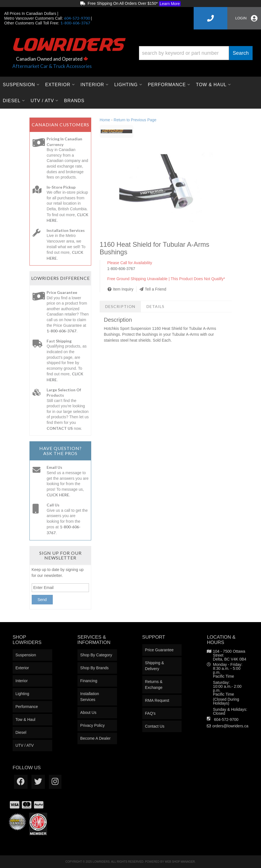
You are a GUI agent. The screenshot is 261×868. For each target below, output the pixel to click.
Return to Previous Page (135, 120)
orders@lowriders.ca (230, 726)
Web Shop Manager (180, 862)
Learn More (170, 4)
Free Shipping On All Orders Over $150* (130, 4)
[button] (196, 53)
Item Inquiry (123, 289)
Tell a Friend (155, 289)
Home (105, 120)
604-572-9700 (226, 719)
